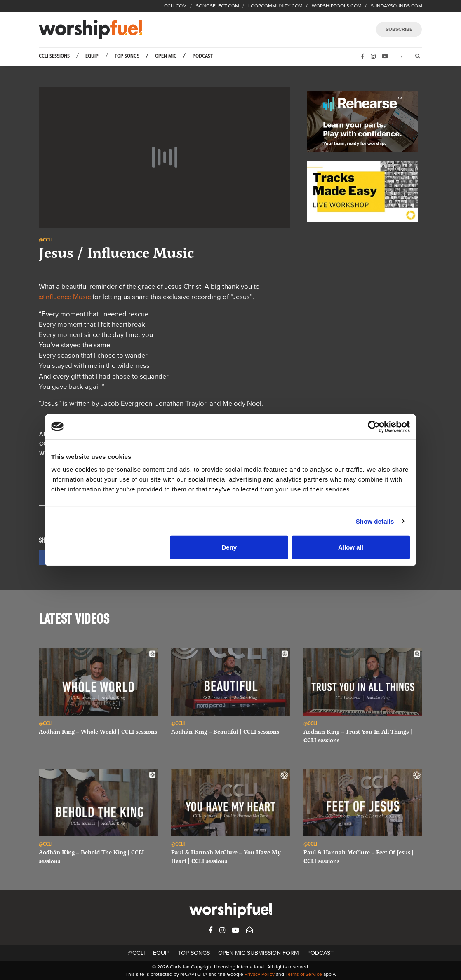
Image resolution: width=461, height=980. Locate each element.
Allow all (351, 547)
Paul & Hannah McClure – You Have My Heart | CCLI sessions (226, 856)
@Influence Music (65, 297)
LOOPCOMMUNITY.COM (275, 6)
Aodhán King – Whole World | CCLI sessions (98, 731)
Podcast (203, 56)
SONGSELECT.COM (218, 6)
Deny (229, 547)
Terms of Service (304, 974)
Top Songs (127, 56)
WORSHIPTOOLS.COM (337, 6)
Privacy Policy (260, 974)
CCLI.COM (175, 6)
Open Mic (166, 56)
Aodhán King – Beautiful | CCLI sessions (225, 731)
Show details (375, 521)
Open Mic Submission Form (259, 953)
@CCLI (136, 953)
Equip (92, 56)
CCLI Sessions (54, 56)
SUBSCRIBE (399, 29)
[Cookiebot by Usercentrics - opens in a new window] (374, 426)
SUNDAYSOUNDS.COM (396, 6)
